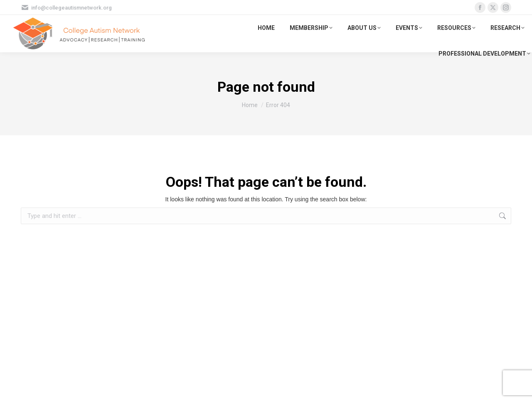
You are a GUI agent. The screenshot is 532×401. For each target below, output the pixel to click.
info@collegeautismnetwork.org (66, 8)
